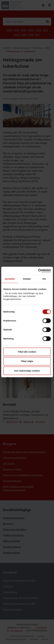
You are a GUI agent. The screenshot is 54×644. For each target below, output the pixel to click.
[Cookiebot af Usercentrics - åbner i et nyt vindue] (38, 271)
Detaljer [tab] (27, 279)
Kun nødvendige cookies (27, 371)
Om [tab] (44, 279)
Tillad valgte (27, 361)
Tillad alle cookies (27, 352)
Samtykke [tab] (10, 279)
